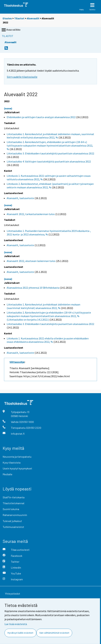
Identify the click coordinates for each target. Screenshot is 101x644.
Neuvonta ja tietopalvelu (17, 457)
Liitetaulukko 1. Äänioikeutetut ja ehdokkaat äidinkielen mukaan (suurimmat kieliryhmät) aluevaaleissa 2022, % (43, 306)
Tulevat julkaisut (12, 521)
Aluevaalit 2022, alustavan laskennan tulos (31, 261)
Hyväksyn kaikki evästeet (20, 633)
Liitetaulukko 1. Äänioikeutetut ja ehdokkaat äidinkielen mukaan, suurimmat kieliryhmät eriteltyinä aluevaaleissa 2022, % (50, 136)
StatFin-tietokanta (14, 497)
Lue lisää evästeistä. (16, 624)
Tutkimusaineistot (13, 527)
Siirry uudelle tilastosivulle (22, 77)
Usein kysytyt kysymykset (17, 468)
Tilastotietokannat (14, 503)
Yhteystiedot (12, 594)
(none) (8, 108)
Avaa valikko (11, 30)
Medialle (8, 474)
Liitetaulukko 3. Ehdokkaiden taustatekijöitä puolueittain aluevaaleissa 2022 (50, 153)
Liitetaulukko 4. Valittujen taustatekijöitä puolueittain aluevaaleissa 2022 (49, 161)
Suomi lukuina (11, 509)
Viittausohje (17, 362)
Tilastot (19, 18)
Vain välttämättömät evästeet (54, 633)
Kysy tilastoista (12, 462)
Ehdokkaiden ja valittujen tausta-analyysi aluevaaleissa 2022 (41, 117)
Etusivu (7, 18)
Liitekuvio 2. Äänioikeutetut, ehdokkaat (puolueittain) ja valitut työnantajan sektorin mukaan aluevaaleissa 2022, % (50, 186)
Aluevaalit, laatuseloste (20, 198)
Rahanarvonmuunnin (15, 515)
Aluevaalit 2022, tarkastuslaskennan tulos (31, 214)
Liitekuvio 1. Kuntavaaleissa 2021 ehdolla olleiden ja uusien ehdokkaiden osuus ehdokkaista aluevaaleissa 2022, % (48, 340)
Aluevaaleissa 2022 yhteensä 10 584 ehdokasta (33, 288)
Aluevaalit (33, 18)
